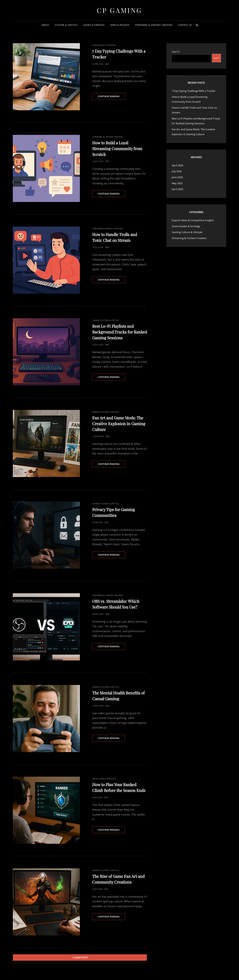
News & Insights (120, 25)
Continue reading (111, 97)
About (45, 25)
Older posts (81, 957)
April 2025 (177, 189)
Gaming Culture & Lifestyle (106, 320)
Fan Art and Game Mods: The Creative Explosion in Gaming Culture (119, 424)
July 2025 (177, 171)
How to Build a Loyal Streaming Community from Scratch (117, 149)
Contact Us (185, 25)
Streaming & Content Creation (154, 25)
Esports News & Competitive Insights (193, 220)
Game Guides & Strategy (104, 45)
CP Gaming (120, 10)
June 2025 (177, 177)
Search (176, 52)
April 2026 (177, 165)
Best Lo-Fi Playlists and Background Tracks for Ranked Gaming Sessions (120, 332)
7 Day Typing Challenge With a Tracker (194, 91)
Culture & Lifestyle (66, 25)
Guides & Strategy (94, 25)
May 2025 (177, 183)
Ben (107, 64)
